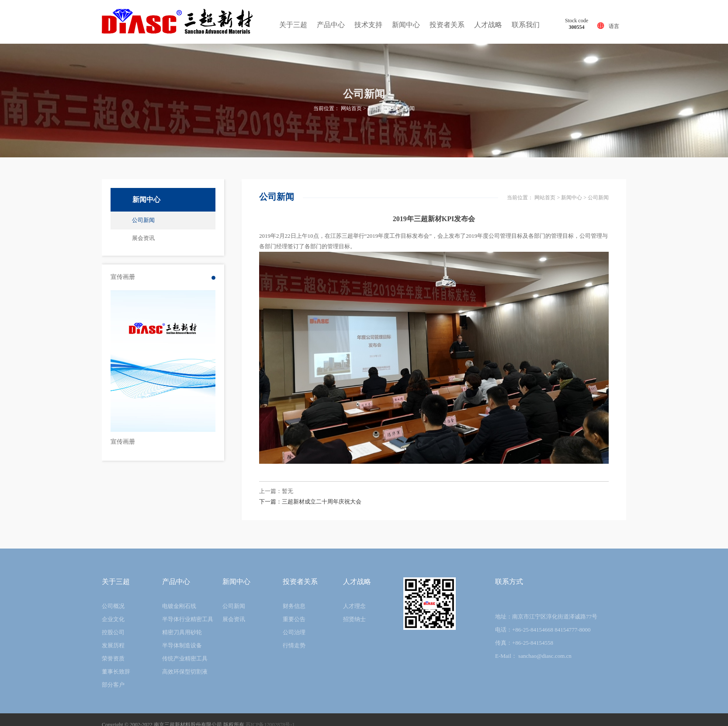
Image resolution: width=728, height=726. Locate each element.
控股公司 (113, 632)
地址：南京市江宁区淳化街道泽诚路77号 (546, 617)
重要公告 (294, 619)
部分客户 (113, 685)
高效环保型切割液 (185, 672)
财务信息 (294, 606)
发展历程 (113, 645)
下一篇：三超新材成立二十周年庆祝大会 (310, 502)
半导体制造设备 (182, 645)
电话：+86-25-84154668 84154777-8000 (543, 630)
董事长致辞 (116, 672)
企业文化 (113, 619)
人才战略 (488, 25)
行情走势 (294, 645)
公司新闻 (404, 108)
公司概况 (113, 606)
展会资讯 (143, 238)
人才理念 (354, 606)
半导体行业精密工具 (188, 619)
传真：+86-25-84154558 (524, 643)
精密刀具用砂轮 (182, 632)
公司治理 (294, 632)
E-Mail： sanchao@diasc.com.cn (533, 656)
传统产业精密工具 (185, 658)
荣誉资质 (113, 658)
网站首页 (351, 108)
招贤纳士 (354, 619)
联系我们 (526, 25)
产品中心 (331, 25)
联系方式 (509, 582)
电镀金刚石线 (179, 606)
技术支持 (368, 25)
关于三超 (293, 25)
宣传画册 (123, 442)
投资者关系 (447, 25)
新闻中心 (406, 25)
